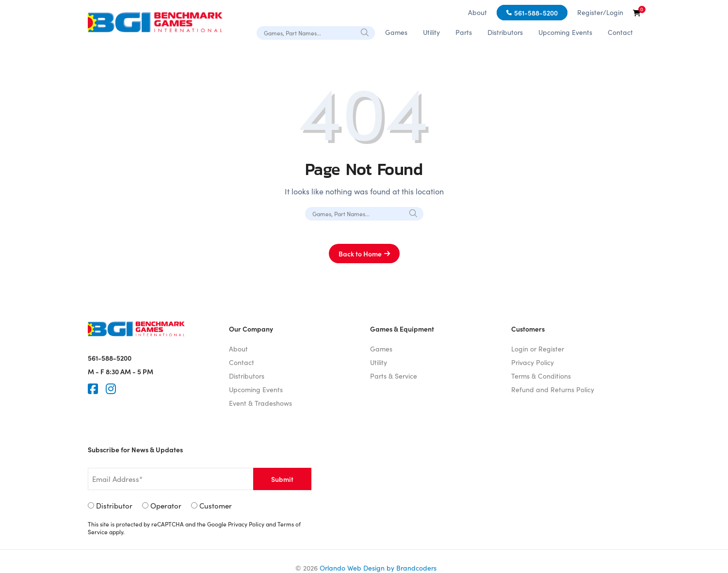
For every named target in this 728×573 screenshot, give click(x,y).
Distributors (505, 32)
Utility (431, 32)
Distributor (114, 506)
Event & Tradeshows (260, 403)
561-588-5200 (536, 13)
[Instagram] (111, 389)
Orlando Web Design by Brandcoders (378, 568)
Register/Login (600, 12)
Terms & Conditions (541, 376)
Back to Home (360, 254)
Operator (166, 506)
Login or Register (538, 349)
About (477, 12)
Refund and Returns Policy (553, 390)
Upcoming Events (565, 32)
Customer (216, 506)
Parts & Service (394, 376)
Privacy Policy (533, 362)
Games (396, 32)
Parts (464, 32)
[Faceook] (93, 389)
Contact (620, 32)
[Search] (365, 32)
